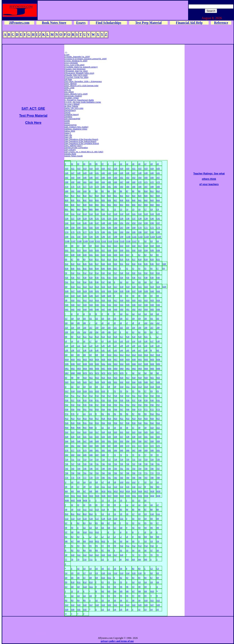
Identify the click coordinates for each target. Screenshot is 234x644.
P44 (79, 405)
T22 (140, 459)
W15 (134, 491)
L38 (85, 350)
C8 (152, 209)
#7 (103, 164)
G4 (133, 282)
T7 (145, 455)
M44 (122, 364)
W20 (67, 496)
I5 (90, 314)
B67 (103, 209)
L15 (140, 341)
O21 (91, 391)
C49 (109, 223)
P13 (85, 396)
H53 (140, 309)
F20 (134, 273)
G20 (134, 287)
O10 (122, 387)
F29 (91, 278)
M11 (116, 355)
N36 (146, 382)
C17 (109, 214)
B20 (109, 196)
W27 (110, 496)
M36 (73, 364)
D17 (140, 246)
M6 (85, 355)
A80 (103, 187)
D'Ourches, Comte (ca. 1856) (76, 77)
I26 (121, 318)
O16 (158, 387)
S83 (109, 450)
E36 (152, 264)
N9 (78, 378)
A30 (91, 173)
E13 (109, 259)
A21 (134, 168)
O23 (103, 391)
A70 (140, 182)
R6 (127, 414)
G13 (91, 287)
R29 (73, 423)
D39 (79, 255)
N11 (91, 378)
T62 (91, 473)
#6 (97, 164)
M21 (79, 359)
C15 (97, 214)
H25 (67, 305)
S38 (128, 437)
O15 (152, 387)
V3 (151, 482)
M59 (116, 369)
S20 (115, 432)
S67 (109, 446)
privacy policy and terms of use (117, 641)
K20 (140, 337)
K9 (72, 337)
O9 (115, 387)
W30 (128, 496)
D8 (85, 246)
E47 (115, 268)
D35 (152, 250)
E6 (66, 259)
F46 (97, 282)
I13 (139, 314)
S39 (134, 437)
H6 (146, 296)
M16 (146, 355)
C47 (97, 223)
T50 (115, 469)
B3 (103, 191)
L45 (127, 350)
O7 (103, 387)
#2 (72, 164)
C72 (152, 228)
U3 (78, 482)
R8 (139, 414)
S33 (97, 437)
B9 (139, 191)
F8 (164, 268)
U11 (128, 482)
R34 (103, 423)
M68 (73, 373)
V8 (84, 487)
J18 (97, 328)
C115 (122, 241)
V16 (134, 487)
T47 (97, 469)
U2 (72, 482)
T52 (128, 469)
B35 (103, 200)
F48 (109, 282)
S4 (115, 428)
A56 (152, 178)
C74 (67, 232)
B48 (85, 205)
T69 (134, 473)
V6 (72, 487)
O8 (109, 387)
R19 (109, 419)
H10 (73, 300)
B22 (122, 196)
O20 (85, 391)
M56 (97, 369)
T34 (115, 464)
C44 (79, 223)
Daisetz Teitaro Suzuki (73, 156)
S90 (152, 450)
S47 (85, 441)
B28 (158, 196)
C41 (158, 218)
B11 (152, 191)
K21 (146, 337)
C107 (73, 241)
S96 (91, 455)
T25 (158, 459)
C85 (134, 232)
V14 (122, 487)
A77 (85, 187)
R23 (134, 419)
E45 (103, 268)
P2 (115, 391)
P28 (79, 400)
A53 (134, 178)
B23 (128, 196)
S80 (91, 450)
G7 (152, 282)
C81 (109, 232)
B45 (67, 205)
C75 (73, 232)
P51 (122, 405)
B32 (85, 200)
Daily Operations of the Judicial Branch (80, 141)
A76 (79, 187)
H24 (158, 300)
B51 (103, 205)
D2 (146, 241)
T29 (85, 464)
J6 (121, 323)
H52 (134, 309)
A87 (146, 187)
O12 (134, 387)
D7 (78, 246)
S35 (109, 437)
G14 (97, 287)
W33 (146, 496)
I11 (127, 314)
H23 (152, 300)
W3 (158, 487)
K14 (103, 337)
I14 (146, 314)
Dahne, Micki (70, 131)
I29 (139, 318)
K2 (127, 332)
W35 (158, 496)
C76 (79, 232)
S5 (121, 428)
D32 (134, 250)
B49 (91, 205)
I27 (127, 318)
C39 (146, 218)
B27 (152, 196)
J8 (133, 323)
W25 (97, 496)
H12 (85, 300)
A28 (79, 173)
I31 (152, 318)
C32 (103, 218)
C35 (122, 218)
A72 (152, 182)
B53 (115, 205)
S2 (103, 428)
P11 (73, 396)
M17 (152, 355)
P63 (97, 409)
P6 (139, 391)
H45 (91, 309)
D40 (85, 255)
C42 (67, 223)
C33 (109, 218)
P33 (109, 400)
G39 (146, 291)
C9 (158, 209)
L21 (79, 346)
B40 (134, 200)
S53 (122, 441)
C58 (67, 228)
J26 (146, 328)
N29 (103, 382)
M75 (116, 373)
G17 (115, 287)
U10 (122, 482)
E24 (79, 264)
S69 (122, 446)
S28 (67, 437)
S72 (140, 446)
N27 (91, 382)
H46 (97, 309)
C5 (133, 209)
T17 (109, 459)
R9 (146, 414)
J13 (66, 328)
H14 (97, 300)
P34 (115, 400)
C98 (115, 237)
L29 (127, 346)
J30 (73, 332)
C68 (128, 228)
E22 (67, 264)
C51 (122, 223)
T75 (73, 478)
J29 (66, 332)
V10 (97, 487)
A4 (127, 164)
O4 (85, 387)
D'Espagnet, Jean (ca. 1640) (76, 71)
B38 (122, 200)
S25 (146, 432)
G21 (140, 287)
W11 (110, 491)
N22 (158, 378)
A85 (134, 187)
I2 (72, 314)
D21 (67, 250)
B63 (79, 209)
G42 (67, 296)
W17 (146, 491)
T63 (97, 473)
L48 (146, 350)
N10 (85, 378)
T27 (73, 464)
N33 (128, 382)
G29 (85, 291)
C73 (158, 228)
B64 (85, 209)
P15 (97, 396)
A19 (122, 168)
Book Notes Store (54, 23)
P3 (121, 391)
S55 (134, 441)
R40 (140, 423)
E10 (91, 259)
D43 (103, 255)
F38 (146, 278)
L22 (85, 346)
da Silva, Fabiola (71, 106)
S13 (73, 432)
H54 (146, 309)
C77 (85, 232)
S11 (158, 428)
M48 (146, 364)
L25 (103, 346)
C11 (73, 214)
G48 (103, 296)
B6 (121, 191)
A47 (97, 178)
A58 (67, 182)
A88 (152, 187)
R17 (97, 419)
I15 (152, 314)
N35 (140, 382)
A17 (109, 168)
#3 (78, 164)
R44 (67, 428)
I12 (133, 314)
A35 (122, 173)
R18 (103, 419)
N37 (152, 382)
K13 (97, 337)
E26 (91, 264)
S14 (79, 432)
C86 (140, 232)
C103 (147, 237)
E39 (67, 268)
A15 (97, 168)
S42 (152, 437)
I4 (84, 314)
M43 (116, 364)
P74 (67, 414)
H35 (128, 305)
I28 (133, 318)
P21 (134, 396)
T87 (146, 478)
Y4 (115, 500)
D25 (91, 250)
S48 (91, 441)
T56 (152, 469)
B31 (79, 200)
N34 (134, 382)
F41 (67, 282)
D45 (115, 255)
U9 (115, 482)
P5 (133, 391)
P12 (79, 396)
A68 (128, 182)
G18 (122, 287)
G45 (85, 296)
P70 (140, 409)
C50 (115, 223)
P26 (67, 400)
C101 (134, 237)
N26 (85, 382)
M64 (146, 369)
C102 (140, 237)
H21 (140, 300)
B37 (115, 200)
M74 (110, 373)
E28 (103, 264)
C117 (134, 241)
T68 (128, 473)
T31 (97, 464)
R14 (79, 419)
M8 (97, 355)
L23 (91, 346)
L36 (73, 350)
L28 (121, 346)
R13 (73, 419)
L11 (115, 341)
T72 (152, 473)
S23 (134, 432)
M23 (91, 359)
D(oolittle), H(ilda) (72, 98)
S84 (115, 450)
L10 (109, 341)
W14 (128, 491)
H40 (158, 305)
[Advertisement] (33, 326)
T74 (67, 478)
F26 (73, 278)
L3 (66, 341)
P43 (73, 405)
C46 (91, 223)
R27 (158, 419)
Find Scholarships (108, 23)
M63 (140, 369)
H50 (122, 309)
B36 (109, 200)
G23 (152, 287)
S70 (128, 446)
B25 (140, 196)
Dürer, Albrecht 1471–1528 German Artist (81, 86)
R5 (121, 414)
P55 (146, 405)
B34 (97, 200)
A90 (67, 191)
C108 (79, 241)
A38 (140, 173)
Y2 (103, 500)
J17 (91, 328)
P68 (128, 409)
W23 (85, 496)
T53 (134, 469)
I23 (103, 318)
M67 (67, 373)
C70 (140, 228)
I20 (85, 318)
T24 (152, 459)
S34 (103, 437)
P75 (73, 414)
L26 (109, 346)
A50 (115, 178)
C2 (115, 209)
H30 (97, 305)
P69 (134, 409)
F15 (103, 273)
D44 (109, 255)
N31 (115, 382)
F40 (158, 278)
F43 (79, 282)
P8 (151, 391)
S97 (97, 455)
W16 (140, 491)
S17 (97, 432)
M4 (72, 355)
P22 (140, 396)
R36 (115, 423)
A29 (85, 173)
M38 (85, 364)
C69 (134, 228)
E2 (139, 255)
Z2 (133, 500)
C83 (122, 232)
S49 (97, 441)
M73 (103, 373)
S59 (158, 441)
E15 (122, 259)
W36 (67, 500)
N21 (152, 378)
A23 (146, 168)
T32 (103, 464)
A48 (103, 178)
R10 (152, 414)
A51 (122, 178)
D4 (158, 241)
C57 (158, 223)
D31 (128, 250)
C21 (134, 214)
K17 (122, 337)
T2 (115, 455)
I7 (102, 314)
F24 (158, 273)
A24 (152, 168)
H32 (109, 305)
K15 (109, 337)
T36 (128, 464)
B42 (146, 200)
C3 (121, 209)
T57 (158, 469)
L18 (158, 341)
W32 (140, 496)
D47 (128, 255)
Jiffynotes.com (19, 23)
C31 (97, 218)
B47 (79, 205)
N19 (140, 378)
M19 (67, 359)
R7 (133, 414)
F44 (85, 282)
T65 (109, 473)
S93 (73, 455)
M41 (103, 364)
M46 (134, 364)
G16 (109, 287)
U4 (85, 482)
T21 (134, 459)
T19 (122, 459)
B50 (97, 205)
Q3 (91, 414)
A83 (122, 187)
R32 (91, 423)
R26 (152, 419)
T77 (85, 478)
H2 (121, 296)
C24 (152, 214)
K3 (133, 332)
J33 (91, 332)
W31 (134, 496)
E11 (97, 259)
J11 (152, 323)
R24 (140, 419)
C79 (97, 232)
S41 (146, 437)
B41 (140, 200)
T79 (97, 478)
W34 (152, 496)
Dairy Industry (70, 150)
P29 (85, 400)
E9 (84, 259)
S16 (91, 432)
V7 (78, 487)
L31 (140, 346)
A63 (97, 182)
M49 (152, 364)
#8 (109, 505)
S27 (158, 432)
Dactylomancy (70, 110)
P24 (152, 396)
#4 (84, 164)
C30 (91, 218)
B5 (115, 191)
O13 (140, 387)
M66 (158, 369)
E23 (73, 264)
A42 (67, 178)
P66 (115, 409)
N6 (158, 373)
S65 (97, 446)
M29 (128, 359)
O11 (128, 387)
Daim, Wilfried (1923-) (73, 145)
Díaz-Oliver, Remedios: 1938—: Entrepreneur (83, 81)
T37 (134, 464)
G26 (67, 291)
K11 (85, 337)
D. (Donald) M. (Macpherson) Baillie (79, 100)
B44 (158, 200)
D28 (109, 250)
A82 (115, 187)
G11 (79, 287)
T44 (79, 469)
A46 (91, 178)
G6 (146, 282)
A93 (85, 191)
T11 (73, 459)
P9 (158, 391)
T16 (103, 459)
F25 (67, 278)
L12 (121, 341)
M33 (152, 359)
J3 (103, 323)
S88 (140, 450)
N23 (67, 382)
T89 (158, 478)
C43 (73, 223)
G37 (134, 291)
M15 (140, 355)
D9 (91, 246)
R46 (79, 428)
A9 (158, 164)
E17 (134, 259)
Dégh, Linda (69, 88)
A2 (115, 164)
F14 (97, 273)
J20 (109, 328)
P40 (152, 400)
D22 (73, 250)
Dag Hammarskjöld (72, 119)
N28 (97, 382)
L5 (78, 341)
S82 (103, 450)
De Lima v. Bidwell (72, 104)
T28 (79, 464)
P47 (97, 405)
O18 (73, 391)
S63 (85, 446)
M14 (134, 355)
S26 (152, 432)
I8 (109, 314)
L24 (97, 346)
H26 (73, 305)
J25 (140, 328)
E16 (128, 259)
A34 (115, 173)
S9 (145, 428)
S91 (158, 450)
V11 (103, 487)
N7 (66, 378)
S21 (122, 432)
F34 (122, 278)
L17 (152, 341)
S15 (85, 432)
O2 (72, 387)
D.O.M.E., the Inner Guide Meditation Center (83, 102)
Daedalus (68, 117)
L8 (97, 341)
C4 (127, 209)
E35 (146, 264)
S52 (115, 441)
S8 (139, 428)
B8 (133, 191)
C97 (109, 237)
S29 (73, 437)
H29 (91, 305)
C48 (103, 223)
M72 (97, 373)
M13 (128, 355)
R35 (109, 423)
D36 (158, 250)
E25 (85, 264)
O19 (79, 391)
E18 (140, 259)
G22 (146, 287)
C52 (128, 223)
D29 (115, 250)
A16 (103, 168)
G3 (127, 282)
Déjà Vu (68, 90)
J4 (109, 323)
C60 (79, 228)
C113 (110, 241)
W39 (85, 500)
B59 (152, 205)
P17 (109, 396)
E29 (109, 264)
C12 (79, 214)
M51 (67, 369)
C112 (104, 241)
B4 (109, 191)
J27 (152, 328)
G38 (140, 291)
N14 (109, 378)
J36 (109, 332)
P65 (109, 409)
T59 (73, 473)
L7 (90, 341)
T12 (79, 459)
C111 (98, 241)
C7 (146, 209)
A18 (115, 168)
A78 (91, 187)
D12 (109, 246)
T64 (103, 473)
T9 (158, 455)
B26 (146, 196)
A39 (146, 173)
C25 (158, 214)
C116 (128, 241)
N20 (146, 378)
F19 (128, 273)
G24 (158, 287)
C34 (115, 218)
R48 (91, 428)
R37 (122, 423)
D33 (140, 250)
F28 (85, 278)
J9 (139, 323)
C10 (67, 214)
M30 (134, 359)
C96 (103, 237)
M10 (110, 355)
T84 (128, 478)
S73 (146, 446)
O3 (78, 387)
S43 (158, 437)
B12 (158, 191)
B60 (158, 205)
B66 (97, 209)
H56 (158, 309)
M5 (78, 355)
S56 (140, 441)
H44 (85, 309)
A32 (103, 173)
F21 (140, 273)
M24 (97, 359)
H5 (139, 296)
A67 (122, 182)
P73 (158, 409)
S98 (103, 455)
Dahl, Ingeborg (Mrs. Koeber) (76, 127)
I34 (72, 323)
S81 (97, 450)
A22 (140, 168)
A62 (91, 182)
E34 (140, 264)
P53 (134, 405)
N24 (73, 382)
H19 (128, 300)
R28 (67, 423)
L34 (158, 346)
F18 (122, 273)
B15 (79, 196)
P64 (103, 409)
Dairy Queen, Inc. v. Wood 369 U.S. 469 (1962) (84, 152)
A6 (139, 164)
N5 (152, 373)
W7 (85, 491)
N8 (72, 378)
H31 (103, 305)
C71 (146, 228)
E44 (97, 268)
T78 (91, 478)
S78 (79, 450)
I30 (146, 318)
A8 (151, 164)
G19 (128, 287)
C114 (116, 241)
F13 (91, 273)
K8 (66, 337)
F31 (103, 278)
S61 (73, 446)
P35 (122, 400)
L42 (109, 350)
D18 (146, 246)
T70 (140, 473)
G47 (97, 296)
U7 (103, 482)
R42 (152, 423)
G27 (73, 291)
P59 (73, 409)
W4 (66, 491)
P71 (146, 409)
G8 (158, 282)
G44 (79, 296)
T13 (85, 459)
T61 (85, 473)
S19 (109, 432)
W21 (73, 496)
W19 (158, 491)
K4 (139, 332)
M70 (85, 373)
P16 (103, 396)
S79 (85, 450)
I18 (72, 318)
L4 (72, 341)
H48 (109, 309)
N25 (79, 382)
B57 (140, 205)
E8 (78, 259)
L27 (115, 346)
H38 (146, 305)
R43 (158, 423)
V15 (128, 487)
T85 (134, 478)
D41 (91, 255)
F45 (91, 282)
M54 (85, 369)
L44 (121, 350)
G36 (128, 291)
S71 (134, 446)
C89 (158, 232)
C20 (128, 214)
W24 (91, 496)
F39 (152, 278)
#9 (115, 505)
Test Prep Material (148, 23)
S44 (67, 441)
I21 (91, 318)
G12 (85, 287)
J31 (79, 332)
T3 (121, 455)
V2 (145, 482)
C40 (152, 218)
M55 (91, 369)
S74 (152, 446)
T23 (146, 459)
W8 (91, 491)
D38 (73, 255)
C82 (115, 232)
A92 (79, 191)
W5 (73, 491)
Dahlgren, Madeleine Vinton (76, 129)
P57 (158, 405)
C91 (73, 237)
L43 (115, 350)
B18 (97, 196)
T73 (158, 473)
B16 (85, 196)
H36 (134, 305)
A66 (115, 182)
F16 (109, 273)
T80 (103, 478)
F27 (79, 278)
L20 (73, 346)
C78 (91, 232)
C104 (153, 237)
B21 (115, 196)
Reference (221, 23)
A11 (73, 168)
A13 (85, 168)
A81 (109, 187)
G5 (139, 282)
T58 (67, 473)
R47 (85, 428)
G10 (73, 287)
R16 (91, 419)
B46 (73, 205)
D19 (152, 246)
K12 (91, 337)
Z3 (139, 500)
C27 (73, 218)
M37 (79, 364)
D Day (67, 55)
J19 (103, 328)
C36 (128, 218)
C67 (122, 228)
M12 (122, 355)
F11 (79, 273)
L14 (134, 341)
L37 (79, 350)
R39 (134, 423)
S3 (109, 428)
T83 (122, 478)
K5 (145, 332)
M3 (66, 355)
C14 (91, 214)
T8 (151, 455)
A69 (134, 182)
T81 (109, 478)
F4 (139, 268)
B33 (91, 200)
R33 (97, 423)
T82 (115, 478)
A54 (140, 178)
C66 (115, 228)
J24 (134, 328)
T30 (91, 464)
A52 (128, 178)
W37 (73, 500)
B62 (73, 209)
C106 (67, 241)
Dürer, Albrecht (70, 83)
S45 (73, 441)
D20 (158, 246)
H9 (66, 300)
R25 (146, 419)
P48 (103, 405)
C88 (152, 232)
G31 (97, 291)
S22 (128, 432)
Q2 (85, 414)
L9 (103, 341)
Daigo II (67, 133)
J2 (97, 323)
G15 (103, 287)
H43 (79, 309)
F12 (85, 273)
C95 (97, 237)
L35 (66, 350)
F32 (109, 278)
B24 (134, 196)
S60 (67, 446)
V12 (109, 487)
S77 (73, 450)
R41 (146, 423)
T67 (122, 473)
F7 (158, 268)
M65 (152, 369)
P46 (91, 405)
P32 (103, 400)
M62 (134, 369)
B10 (146, 191)
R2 (103, 414)
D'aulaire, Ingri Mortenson (75, 69)
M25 (103, 359)
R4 (115, 414)
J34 (97, 332)
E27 (97, 264)
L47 (140, 350)
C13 (85, 214)
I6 (96, 314)
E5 (158, 255)
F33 (115, 278)
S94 (79, 455)
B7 (127, 191)
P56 (152, 405)
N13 (103, 378)
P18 (115, 396)
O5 (91, 387)
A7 (145, 164)
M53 (79, 369)
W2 (152, 487)
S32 (91, 437)
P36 (128, 400)
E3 (145, 255)
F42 (73, 282)
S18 (103, 432)
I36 (85, 323)
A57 (158, 178)
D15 (128, 246)
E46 (109, 268)
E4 (151, 255)
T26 (67, 464)
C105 (159, 237)
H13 (91, 300)
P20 (128, 396)
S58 (152, 441)
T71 (146, 473)
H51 (128, 309)
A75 (73, 187)
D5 (66, 246)
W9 (97, 491)
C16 (103, 214)
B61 (67, 209)
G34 (115, 291)
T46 (91, 469)
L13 (127, 341)
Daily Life (68, 135)
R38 (128, 423)
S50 (103, 441)
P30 (91, 400)
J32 (85, 332)
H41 (67, 309)
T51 (122, 469)
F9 (66, 273)
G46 (91, 296)
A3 (121, 164)
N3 (139, 373)
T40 (152, 464)
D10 (97, 246)
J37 (115, 332)
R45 (73, 428)
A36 (128, 173)
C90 (67, 237)
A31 (97, 173)
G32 (103, 291)
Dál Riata (68, 79)
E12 (103, 259)
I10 (121, 314)
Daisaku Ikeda (70, 154)
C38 (140, 218)
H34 (122, 305)
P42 (67, 405)
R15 (85, 419)
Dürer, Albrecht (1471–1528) (76, 94)
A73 (158, 182)
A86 (140, 187)
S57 (146, 441)
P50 (115, 405)
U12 (134, 482)
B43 (152, 200)
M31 (140, 359)
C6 (139, 209)
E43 (91, 268)
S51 (109, 441)
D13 (115, 246)
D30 (122, 250)
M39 (91, 364)
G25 (164, 287)
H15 (103, 300)
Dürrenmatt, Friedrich (73, 96)
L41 (103, 350)
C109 (86, 241)
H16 (109, 300)
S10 (152, 428)
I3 (78, 314)
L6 (84, 341)
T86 (140, 478)
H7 (152, 296)
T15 (97, 459)
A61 (85, 182)
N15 (115, 378)
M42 (110, 364)
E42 (85, 268)
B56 (134, 205)
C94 (91, 237)
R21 (122, 419)
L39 (91, 350)
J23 (127, 328)
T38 (140, 464)
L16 (146, 341)
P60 (79, 409)
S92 (67, 455)
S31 (85, 437)
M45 (128, 364)
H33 (115, 305)
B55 (128, 205)
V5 (66, 487)
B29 (67, 200)
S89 (146, 450)
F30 (97, 278)
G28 (79, 291)
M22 (85, 359)
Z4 (145, 500)
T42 (67, 469)
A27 (73, 173)
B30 (73, 200)
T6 (139, 455)
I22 (97, 318)
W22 (79, 496)
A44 (79, 178)
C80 (103, 232)
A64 (103, 182)
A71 (146, 182)
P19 (122, 396)
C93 (85, 237)
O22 (97, 391)
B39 (128, 200)
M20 (73, 359)
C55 (146, 223)
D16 (134, 246)
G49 (109, 296)
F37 (140, 278)
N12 (97, 378)
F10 (73, 273)
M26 (110, 359)
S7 (133, 428)
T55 (146, 469)
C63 (97, 228)
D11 (103, 246)
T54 (140, 469)
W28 (116, 496)
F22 (146, 273)
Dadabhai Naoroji (72, 114)
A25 (158, 168)
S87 (134, 450)
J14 (73, 328)
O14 (146, 387)
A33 (109, 173)
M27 (116, 359)
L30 (134, 346)
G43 (73, 296)
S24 (140, 432)
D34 (146, 250)
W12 (116, 491)
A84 (128, 187)
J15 (79, 328)
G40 (152, 291)
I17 (66, 318)
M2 (158, 350)
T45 (85, 469)
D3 (152, 241)
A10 (67, 168)
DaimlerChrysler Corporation (76, 148)
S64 (91, 446)
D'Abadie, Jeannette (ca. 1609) (77, 57)
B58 (146, 205)
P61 (85, 409)
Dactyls (67, 112)
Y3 (109, 500)
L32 (146, 346)
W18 (152, 491)
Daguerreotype (70, 125)
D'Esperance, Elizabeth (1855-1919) (79, 73)
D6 (72, 246)
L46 (134, 350)
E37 (158, 264)
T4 (127, 455)
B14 (73, 196)
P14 (91, 396)
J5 (115, 323)
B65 (91, 209)
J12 (158, 323)
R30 (79, 423)
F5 (145, 268)
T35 (122, 464)
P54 (140, 405)
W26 (103, 496)
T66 (115, 473)
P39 (146, 400)
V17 (140, 487)
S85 (122, 450)
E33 (134, 264)
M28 (122, 359)
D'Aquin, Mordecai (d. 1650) (76, 61)
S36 (115, 437)
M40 (97, 364)
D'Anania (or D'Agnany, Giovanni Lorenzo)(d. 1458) (85, 59)
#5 (90, 164)
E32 (128, 264)
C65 (109, 228)
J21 (115, 328)
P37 (134, 400)
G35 (122, 291)
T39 (146, 464)
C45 (85, 223)
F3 (133, 268)
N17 (128, 378)
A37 (134, 173)
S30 (79, 437)
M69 (79, 373)
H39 (152, 305)
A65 (109, 182)
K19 (134, 337)
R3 (109, 414)
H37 (140, 305)
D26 (97, 250)
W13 (122, 491)
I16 (158, 314)
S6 (127, 428)
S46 (79, 441)
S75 (158, 446)
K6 (151, 332)
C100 (128, 237)
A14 (91, 168)
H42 (73, 309)
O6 (97, 387)
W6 (79, 491)
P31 (97, 400)
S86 (128, 450)
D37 (67, 255)
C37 (134, 218)
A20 (128, 168)
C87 (146, 232)
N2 (133, 373)
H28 (85, 305)
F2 (127, 268)
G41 (158, 291)
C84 (128, 232)
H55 (152, 309)
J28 (158, 328)
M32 (146, 359)
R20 (115, 419)
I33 (66, 323)
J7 (127, 323)
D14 (122, 246)
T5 (133, 455)
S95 (85, 455)
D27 (103, 250)
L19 (66, 346)
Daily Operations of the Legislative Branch (82, 143)
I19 (78, 318)
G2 (121, 282)
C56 (152, 223)
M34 (158, 359)
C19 (122, 214)
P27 (73, 400)
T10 (67, 459)
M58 (110, 369)
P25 (158, 396)
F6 (151, 268)
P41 (158, 400)
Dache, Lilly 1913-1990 (74, 108)
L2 (158, 337)
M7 (91, 355)
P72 (152, 409)
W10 (103, 491)
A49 (109, 178)
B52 (109, 205)
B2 (97, 191)
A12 (79, 168)
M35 (67, 364)
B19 (103, 196)
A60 (79, 182)
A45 (85, 178)
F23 (152, 273)
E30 (115, 264)
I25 (115, 318)
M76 (122, 373)
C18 (115, 214)
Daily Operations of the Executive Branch (81, 139)
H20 (134, 300)
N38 (158, 382)
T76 (79, 478)
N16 (122, 378)
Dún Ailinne (69, 92)
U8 (109, 482)
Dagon (67, 123)
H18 (122, 300)
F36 (134, 278)
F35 (128, 278)
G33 (109, 291)
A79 (97, 187)
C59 (73, 228)
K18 (128, 337)
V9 (90, 487)
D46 (122, 255)
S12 (67, 432)
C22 (140, 214)
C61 (85, 228)
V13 (115, 487)
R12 (67, 419)
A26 (67, 173)
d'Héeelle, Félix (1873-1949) (76, 75)
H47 (103, 309)
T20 (128, 459)
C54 (140, 223)
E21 (158, 259)
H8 (158, 296)
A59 (73, 182)
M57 (103, 369)
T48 (103, 469)
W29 (122, 496)
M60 (122, 369)
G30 (91, 291)
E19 (146, 259)
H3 (127, 296)
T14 (91, 459)
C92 (79, 237)
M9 (103, 355)
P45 (85, 405)
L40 (97, 350)
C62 (91, 228)
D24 (85, 250)
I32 (158, 318)
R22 (128, 419)
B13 (67, 196)
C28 (79, 218)
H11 (79, 300)
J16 (85, 328)
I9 (115, 314)
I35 (78, 323)
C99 (122, 237)
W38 (79, 500)
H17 (115, 300)
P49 (109, 405)
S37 (122, 437)
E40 (73, 268)
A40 (152, 173)
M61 (128, 369)
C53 (134, 223)
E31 (122, 264)
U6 (97, 482)
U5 (91, 482)
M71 (91, 373)
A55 (146, 178)
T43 (73, 469)
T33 (109, 464)
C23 (146, 214)
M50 (158, 364)
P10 (67, 396)
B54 (122, 205)
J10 (146, 323)
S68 (115, 446)
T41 (158, 464)
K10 (79, 337)
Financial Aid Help (189, 23)
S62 (79, 446)
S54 (128, 441)
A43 (73, 178)
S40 (140, 437)
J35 (103, 332)
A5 (133, 164)
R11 (158, 414)
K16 (115, 337)
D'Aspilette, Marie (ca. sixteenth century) (81, 67)
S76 (67, 450)
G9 (66, 287)
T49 (109, 469)
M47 (140, 364)
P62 (91, 409)
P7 (145, 391)
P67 (122, 409)
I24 (109, 318)
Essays (81, 23)
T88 (152, 478)
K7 (158, 332)
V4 (158, 482)
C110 (92, 241)
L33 (152, 346)
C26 (67, 218)
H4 (133, 296)
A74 (67, 187)
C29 (85, 218)
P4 (127, 391)
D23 (79, 250)
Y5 (121, 500)
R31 (85, 423)
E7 (72, 259)
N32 (122, 382)
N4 (146, 373)
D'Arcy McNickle (71, 63)
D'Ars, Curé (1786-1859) (74, 65)
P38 (140, 400)
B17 (91, 196)
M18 (158, 355)
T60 (79, 473)
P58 (67, 409)
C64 (103, 228)
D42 (97, 255)
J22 (121, 328)
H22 (146, 300)
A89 (158, 187)
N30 (109, 382)
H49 (115, 309)
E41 (79, 268)
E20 (152, 259)
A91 (73, 191)
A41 (158, 173)
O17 (67, 391)
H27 (79, 305)
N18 (134, 378)
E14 (115, 259)
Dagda (67, 121)
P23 (146, 396)
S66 (103, 446)
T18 (115, 459)
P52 (128, 405)
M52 (73, 369)
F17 (115, 273)
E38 (164, 264)
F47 (103, 282)
